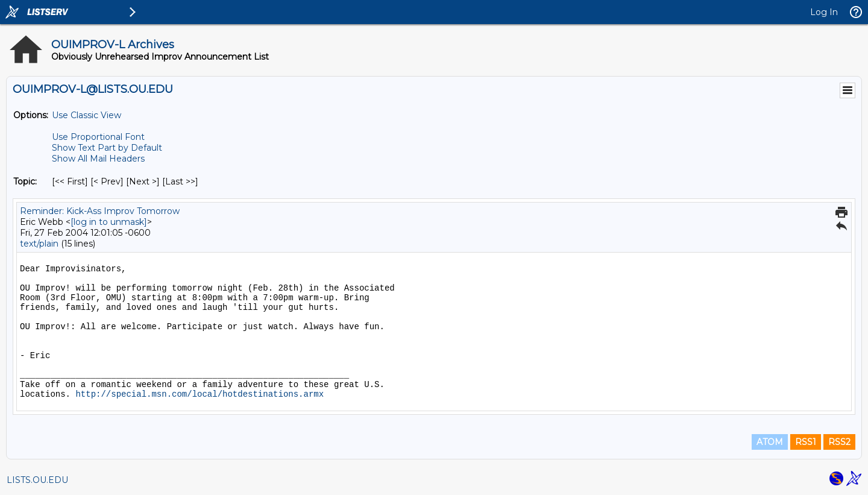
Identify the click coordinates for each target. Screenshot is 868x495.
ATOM (770, 442)
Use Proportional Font (98, 137)
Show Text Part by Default (107, 148)
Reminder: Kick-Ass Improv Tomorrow (100, 211)
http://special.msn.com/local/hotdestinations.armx (200, 394)
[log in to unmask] (109, 222)
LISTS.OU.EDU (37, 480)
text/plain (39, 244)
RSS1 (806, 442)
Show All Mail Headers (98, 159)
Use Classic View (86, 115)
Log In (824, 12)
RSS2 (839, 442)
